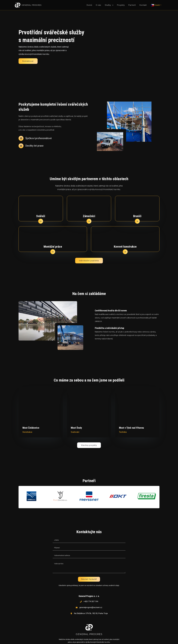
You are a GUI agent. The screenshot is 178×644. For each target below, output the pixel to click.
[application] (112, 5)
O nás (98, 5)
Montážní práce (53, 242)
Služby (109, 5)
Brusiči (137, 212)
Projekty (121, 5)
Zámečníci (89, 212)
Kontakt (143, 5)
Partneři (132, 5)
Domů (89, 5)
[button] (28, 61)
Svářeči (41, 212)
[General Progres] (28, 5)
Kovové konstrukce (125, 242)
